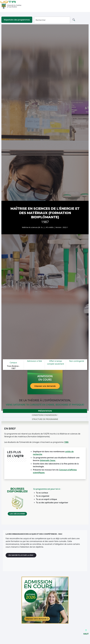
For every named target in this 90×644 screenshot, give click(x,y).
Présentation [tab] (45, 411)
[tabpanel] (45, 473)
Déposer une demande (45, 386)
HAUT (86, 633)
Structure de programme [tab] (45, 419)
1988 (66, 442)
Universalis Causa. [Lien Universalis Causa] (48, 460)
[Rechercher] (52, 20)
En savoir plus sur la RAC (21, 555)
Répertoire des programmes (17, 20)
